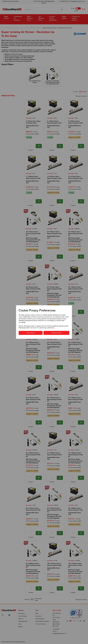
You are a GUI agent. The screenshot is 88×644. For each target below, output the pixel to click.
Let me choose (31, 333)
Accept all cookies (56, 333)
